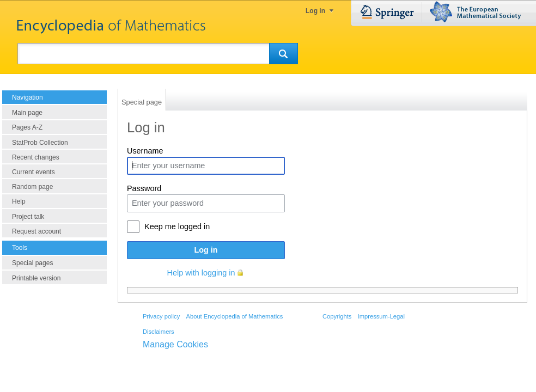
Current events (33, 172)
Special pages (32, 263)
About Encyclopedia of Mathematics (234, 316)
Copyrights (337, 316)
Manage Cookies (175, 344)
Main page (27, 113)
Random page (32, 187)
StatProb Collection (40, 143)
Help (19, 201)
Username (145, 151)
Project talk (28, 217)
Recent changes (36, 157)
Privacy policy (161, 316)
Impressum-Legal (381, 316)
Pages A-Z (27, 127)
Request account (36, 231)
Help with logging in (201, 273)
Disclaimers (159, 332)
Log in (315, 11)
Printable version (36, 278)
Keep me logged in (177, 226)
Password (144, 188)
